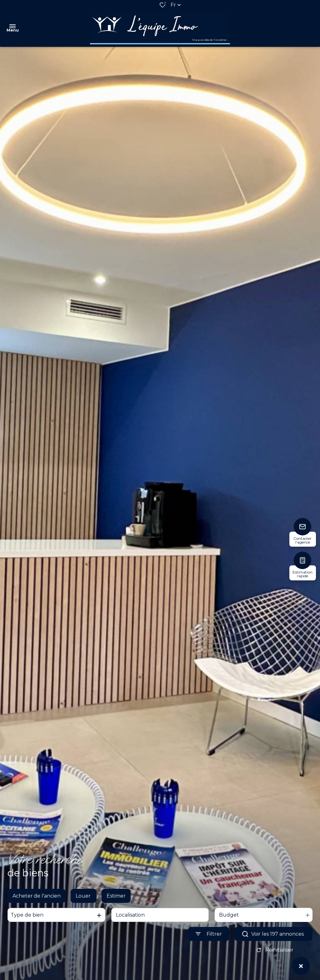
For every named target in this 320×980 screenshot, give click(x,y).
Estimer (116, 900)
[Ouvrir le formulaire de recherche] (209, 939)
